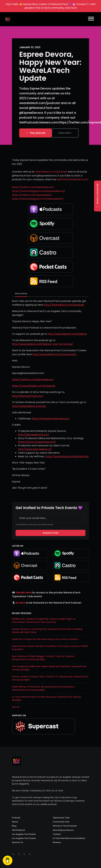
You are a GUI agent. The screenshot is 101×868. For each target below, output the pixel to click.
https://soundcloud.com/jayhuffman (67, 456)
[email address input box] (50, 518)
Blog (14, 826)
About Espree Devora (63, 830)
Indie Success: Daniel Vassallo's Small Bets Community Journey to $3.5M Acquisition (50, 648)
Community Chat (61, 822)
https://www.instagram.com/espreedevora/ (39, 191)
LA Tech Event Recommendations (69, 838)
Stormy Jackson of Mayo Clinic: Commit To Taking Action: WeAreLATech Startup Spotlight (50, 678)
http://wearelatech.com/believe (67, 334)
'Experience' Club (61, 818)
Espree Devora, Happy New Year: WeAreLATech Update (50, 66)
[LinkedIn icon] (30, 854)
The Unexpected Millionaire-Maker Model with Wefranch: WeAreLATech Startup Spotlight (49, 668)
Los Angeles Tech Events (24, 834)
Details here (24, 593)
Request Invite (51, 533)
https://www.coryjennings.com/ (37, 442)
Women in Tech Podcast (65, 826)
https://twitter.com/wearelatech (32, 195)
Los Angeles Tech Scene (24, 838)
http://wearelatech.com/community (54, 354)
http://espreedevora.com (33, 435)
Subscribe (64, 133)
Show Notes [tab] (21, 294)
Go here (20, 603)
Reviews (57, 842)
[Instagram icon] (19, 854)
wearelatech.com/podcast (51, 172)
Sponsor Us (18, 842)
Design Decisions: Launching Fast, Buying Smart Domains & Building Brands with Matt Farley (47, 631)
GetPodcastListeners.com (73, 179)
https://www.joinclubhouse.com (50, 419)
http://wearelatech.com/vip (29, 406)
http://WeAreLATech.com (27, 396)
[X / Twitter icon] (13, 854)
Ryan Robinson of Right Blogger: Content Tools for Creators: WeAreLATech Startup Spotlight (43, 658)
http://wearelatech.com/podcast (64, 305)
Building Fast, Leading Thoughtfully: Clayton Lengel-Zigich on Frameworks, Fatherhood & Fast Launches (44, 620)
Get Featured (18, 830)
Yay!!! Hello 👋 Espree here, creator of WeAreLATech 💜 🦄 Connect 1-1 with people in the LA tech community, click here (51, 6)
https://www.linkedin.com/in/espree (34, 386)
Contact (57, 834)
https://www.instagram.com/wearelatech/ (38, 199)
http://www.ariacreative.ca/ (35, 449)
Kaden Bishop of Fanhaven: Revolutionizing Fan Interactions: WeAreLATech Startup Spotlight (43, 688)
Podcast (16, 818)
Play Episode (35, 133)
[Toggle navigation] (91, 19)
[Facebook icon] (24, 854)
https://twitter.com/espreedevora (33, 187)
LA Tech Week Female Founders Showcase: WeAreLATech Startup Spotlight (46, 698)
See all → (17, 707)
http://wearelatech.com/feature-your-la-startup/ (42, 344)
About (15, 822)
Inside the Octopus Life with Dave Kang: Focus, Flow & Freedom (45, 639)
